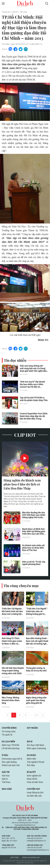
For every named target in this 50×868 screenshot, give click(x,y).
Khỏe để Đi (32, 782)
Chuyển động (9, 729)
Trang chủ (6, 12)
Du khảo (31, 757)
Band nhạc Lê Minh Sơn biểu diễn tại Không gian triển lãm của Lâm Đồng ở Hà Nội (34, 532)
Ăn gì (30, 743)
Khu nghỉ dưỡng (9, 764)
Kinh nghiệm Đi (34, 778)
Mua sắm (7, 792)
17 (36, 716)
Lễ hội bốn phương (11, 750)
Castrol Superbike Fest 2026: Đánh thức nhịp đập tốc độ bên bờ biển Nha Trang (34, 417)
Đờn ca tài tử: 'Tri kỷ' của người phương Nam (34, 564)
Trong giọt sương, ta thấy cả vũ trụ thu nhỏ (36, 670)
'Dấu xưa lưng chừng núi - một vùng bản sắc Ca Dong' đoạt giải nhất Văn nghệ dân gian (33, 369)
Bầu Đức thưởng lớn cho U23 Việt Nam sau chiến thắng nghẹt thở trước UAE (34, 516)
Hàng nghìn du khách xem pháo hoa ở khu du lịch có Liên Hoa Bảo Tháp (22, 485)
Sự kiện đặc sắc (34, 799)
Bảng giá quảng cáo (31, 861)
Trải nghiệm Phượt (36, 764)
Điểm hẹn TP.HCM (10, 747)
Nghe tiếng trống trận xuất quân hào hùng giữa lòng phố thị (36, 702)
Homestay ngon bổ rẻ (12, 761)
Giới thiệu (15, 861)
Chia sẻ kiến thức (35, 785)
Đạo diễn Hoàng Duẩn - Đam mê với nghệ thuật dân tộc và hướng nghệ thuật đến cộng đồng (37, 642)
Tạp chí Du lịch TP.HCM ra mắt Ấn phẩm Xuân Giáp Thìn (34, 399)
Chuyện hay (33, 792)
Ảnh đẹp (31, 768)
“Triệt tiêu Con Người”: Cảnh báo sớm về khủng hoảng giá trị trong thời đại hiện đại (37, 612)
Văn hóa (23, 12)
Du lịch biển (8, 743)
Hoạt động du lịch (35, 796)
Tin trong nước (9, 733)
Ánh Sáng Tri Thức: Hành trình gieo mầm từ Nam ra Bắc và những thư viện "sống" (12, 642)
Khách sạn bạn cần (11, 768)
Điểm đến (31, 761)
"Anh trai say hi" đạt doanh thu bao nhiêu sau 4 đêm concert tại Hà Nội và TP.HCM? (32, 385)
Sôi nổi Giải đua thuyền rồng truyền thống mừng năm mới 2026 (13, 672)
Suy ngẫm (32, 729)
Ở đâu (5, 757)
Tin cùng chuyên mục (21, 586)
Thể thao (6, 785)
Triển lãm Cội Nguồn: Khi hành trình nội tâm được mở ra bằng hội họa (12, 612)
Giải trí (15, 12)
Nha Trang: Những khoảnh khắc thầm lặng (11, 702)
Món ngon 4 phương (36, 750)
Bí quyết (31, 775)
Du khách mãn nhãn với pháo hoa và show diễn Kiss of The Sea (33, 549)
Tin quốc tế (7, 736)
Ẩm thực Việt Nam (36, 747)
